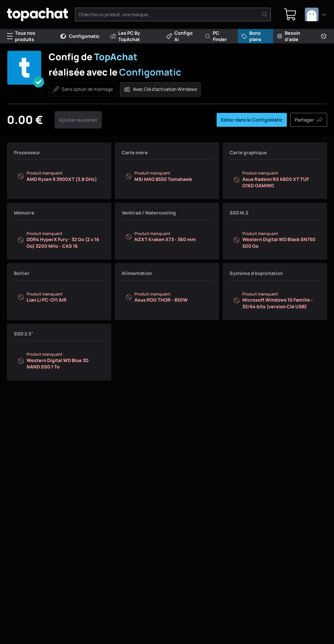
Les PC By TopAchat (125, 36)
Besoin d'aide (288, 36)
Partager (309, 120)
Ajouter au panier (78, 120)
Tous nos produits (21, 36)
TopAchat (116, 57)
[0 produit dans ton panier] (290, 14)
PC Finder (216, 36)
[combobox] (316, 14)
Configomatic (80, 36)
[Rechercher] (265, 14)
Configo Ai (179, 36)
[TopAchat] (37, 15)
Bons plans (251, 36)
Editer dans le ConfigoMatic (252, 120)
